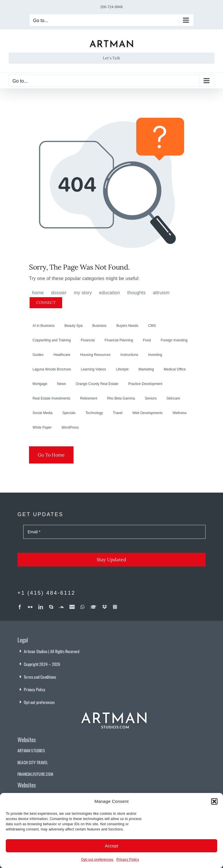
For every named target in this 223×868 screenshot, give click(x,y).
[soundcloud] (61, 607)
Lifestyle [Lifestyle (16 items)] (122, 369)
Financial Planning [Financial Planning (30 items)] (119, 340)
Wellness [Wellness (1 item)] (179, 413)
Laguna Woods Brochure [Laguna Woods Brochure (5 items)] (52, 369)
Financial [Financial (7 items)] (88, 340)
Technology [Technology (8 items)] (94, 413)
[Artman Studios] (114, 709)
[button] (214, 801)
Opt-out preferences (97, 860)
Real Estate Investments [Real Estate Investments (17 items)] (51, 398)
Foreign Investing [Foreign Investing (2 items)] (174, 340)
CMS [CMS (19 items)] (152, 326)
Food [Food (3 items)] (147, 340)
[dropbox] (105, 607)
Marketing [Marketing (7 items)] (146, 369)
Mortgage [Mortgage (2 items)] (40, 384)
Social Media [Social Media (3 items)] (43, 413)
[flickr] (30, 607)
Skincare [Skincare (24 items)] (173, 398)
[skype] (51, 607)
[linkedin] (41, 607)
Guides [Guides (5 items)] (38, 355)
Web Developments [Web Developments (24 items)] (148, 413)
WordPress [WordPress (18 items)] (70, 427)
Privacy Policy (128, 860)
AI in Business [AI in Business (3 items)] (44, 326)
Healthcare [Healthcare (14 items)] (62, 355)
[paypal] (72, 607)
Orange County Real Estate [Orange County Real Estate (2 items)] (97, 384)
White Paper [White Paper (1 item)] (42, 427)
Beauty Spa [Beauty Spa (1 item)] (73, 326)
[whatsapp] (82, 607)
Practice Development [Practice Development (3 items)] (145, 384)
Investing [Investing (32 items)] (155, 355)
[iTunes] (115, 607)
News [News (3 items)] (62, 384)
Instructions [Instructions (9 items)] (129, 355)
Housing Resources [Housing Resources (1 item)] (95, 355)
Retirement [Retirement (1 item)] (89, 398)
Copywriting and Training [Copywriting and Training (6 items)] (52, 340)
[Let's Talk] (111, 58)
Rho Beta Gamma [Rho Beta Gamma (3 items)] (121, 398)
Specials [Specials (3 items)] (69, 413)
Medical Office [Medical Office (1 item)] (175, 369)
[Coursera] (93, 607)
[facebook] (20, 607)
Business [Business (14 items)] (99, 326)
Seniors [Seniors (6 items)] (151, 398)
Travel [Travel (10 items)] (118, 413)
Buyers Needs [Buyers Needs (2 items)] (127, 326)
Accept (111, 846)
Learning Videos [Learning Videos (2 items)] (94, 369)
